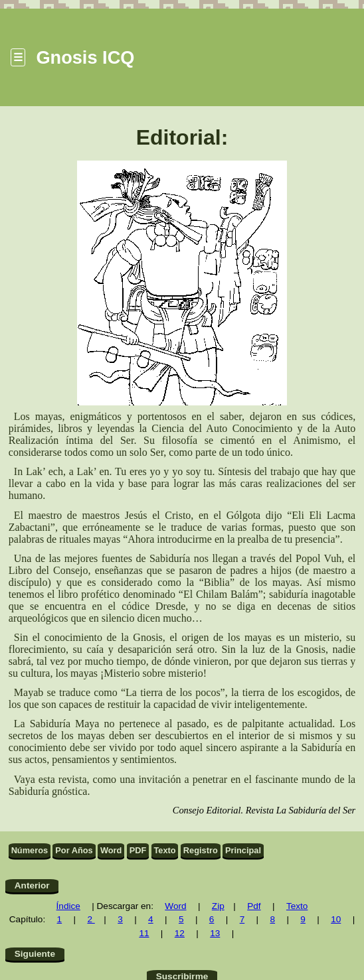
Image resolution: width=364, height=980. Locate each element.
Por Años (74, 850)
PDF (138, 850)
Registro (201, 850)
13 (215, 933)
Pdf (254, 906)
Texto (164, 850)
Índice (68, 906)
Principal (243, 850)
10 (336, 919)
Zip (218, 906)
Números (30, 850)
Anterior (32, 885)
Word (111, 850)
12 (180, 933)
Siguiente (35, 954)
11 (144, 933)
